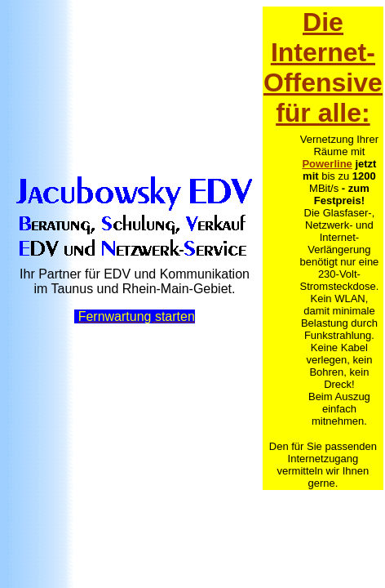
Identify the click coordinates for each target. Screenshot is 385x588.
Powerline (327, 164)
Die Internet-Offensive (323, 52)
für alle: (323, 113)
